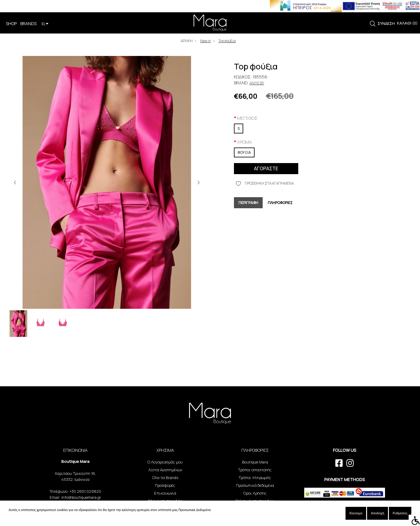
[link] (373, 24)
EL (45, 24)
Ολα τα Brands (165, 478)
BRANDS (28, 23)
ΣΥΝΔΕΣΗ (386, 23)
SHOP (11, 23)
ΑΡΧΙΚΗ (187, 41)
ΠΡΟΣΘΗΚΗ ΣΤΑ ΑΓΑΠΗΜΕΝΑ (265, 184)
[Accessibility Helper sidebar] (414, 520)
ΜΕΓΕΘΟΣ (247, 118)
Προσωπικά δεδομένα (255, 485)
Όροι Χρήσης (255, 493)
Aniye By (257, 83)
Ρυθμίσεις (400, 513)
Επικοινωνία (165, 493)
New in (206, 41)
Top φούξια (227, 41)
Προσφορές (165, 485)
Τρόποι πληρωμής (255, 478)
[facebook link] (339, 463)
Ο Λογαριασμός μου (165, 462)
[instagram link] (350, 463)
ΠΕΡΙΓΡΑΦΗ (248, 203)
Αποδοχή (378, 513)
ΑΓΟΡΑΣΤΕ (266, 168)
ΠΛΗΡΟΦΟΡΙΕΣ (280, 203)
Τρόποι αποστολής (255, 470)
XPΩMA (244, 142)
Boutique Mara (255, 462)
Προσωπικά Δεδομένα (194, 510)
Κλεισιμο (356, 513)
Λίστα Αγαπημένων (165, 470)
